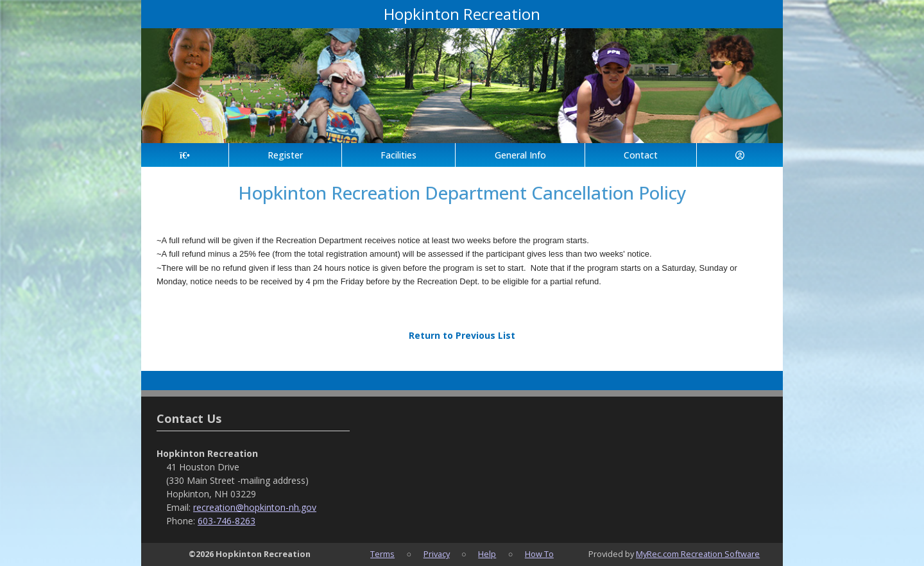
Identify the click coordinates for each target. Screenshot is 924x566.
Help (487, 554)
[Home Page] (185, 155)
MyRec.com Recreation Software (698, 554)
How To (539, 554)
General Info (520, 155)
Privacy (437, 554)
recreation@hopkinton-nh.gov (255, 507)
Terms (382, 554)
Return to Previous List (462, 335)
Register (285, 155)
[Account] (740, 155)
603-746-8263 (227, 521)
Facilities (398, 155)
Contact (641, 155)
